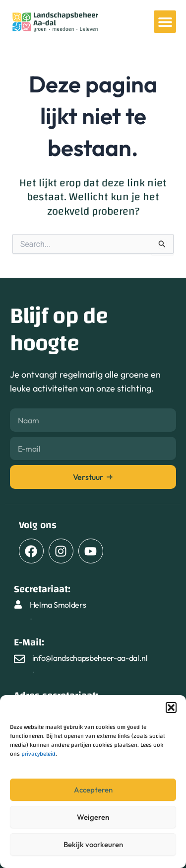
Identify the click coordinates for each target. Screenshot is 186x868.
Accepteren (93, 790)
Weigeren (93, 817)
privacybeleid (38, 754)
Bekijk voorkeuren (93, 844)
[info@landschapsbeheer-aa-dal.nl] (19, 659)
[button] (171, 708)
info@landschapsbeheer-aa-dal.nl (90, 658)
